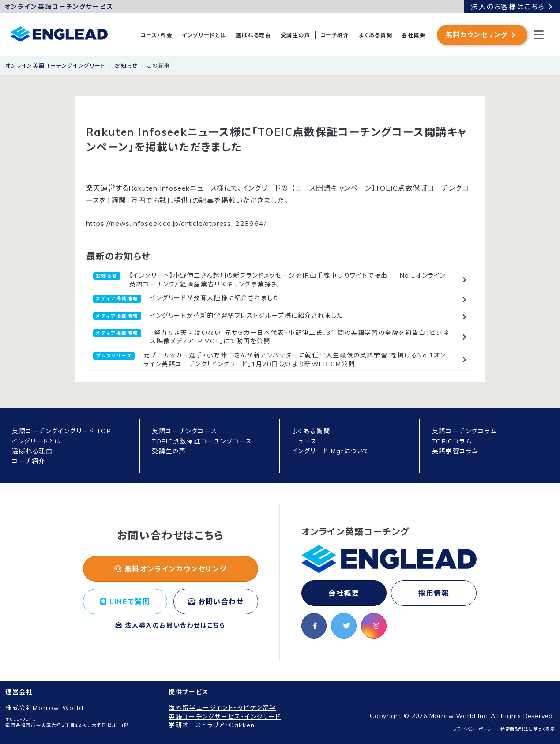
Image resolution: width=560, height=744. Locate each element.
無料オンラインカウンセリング (171, 569)
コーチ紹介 (335, 35)
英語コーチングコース (184, 431)
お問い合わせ (216, 601)
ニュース (305, 441)
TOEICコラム (452, 441)
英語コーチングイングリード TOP (62, 431)
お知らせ (126, 66)
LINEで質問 (125, 601)
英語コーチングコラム (464, 431)
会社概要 (413, 35)
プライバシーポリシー (475, 729)
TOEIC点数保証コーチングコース (202, 441)
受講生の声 (296, 35)
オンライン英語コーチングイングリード (56, 66)
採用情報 (434, 593)
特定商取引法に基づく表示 (528, 729)
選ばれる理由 (254, 35)
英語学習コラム (455, 451)
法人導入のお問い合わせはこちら (170, 625)
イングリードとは (204, 35)
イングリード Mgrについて (331, 451)
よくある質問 (376, 35)
